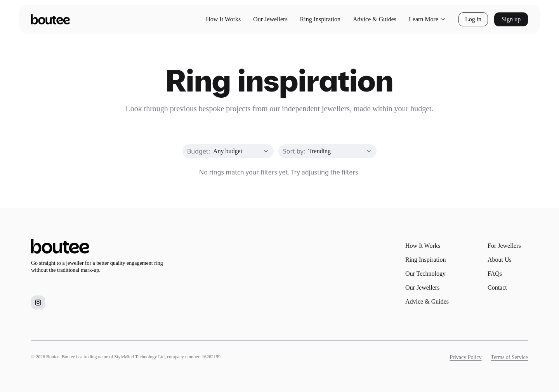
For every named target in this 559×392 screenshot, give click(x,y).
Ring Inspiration (320, 19)
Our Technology (425, 274)
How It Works (223, 19)
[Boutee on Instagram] (38, 302)
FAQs (495, 274)
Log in (473, 19)
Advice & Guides (375, 19)
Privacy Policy (466, 357)
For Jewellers (504, 246)
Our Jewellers (270, 19)
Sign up (511, 19)
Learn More (427, 19)
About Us (500, 260)
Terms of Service (510, 357)
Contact (497, 288)
